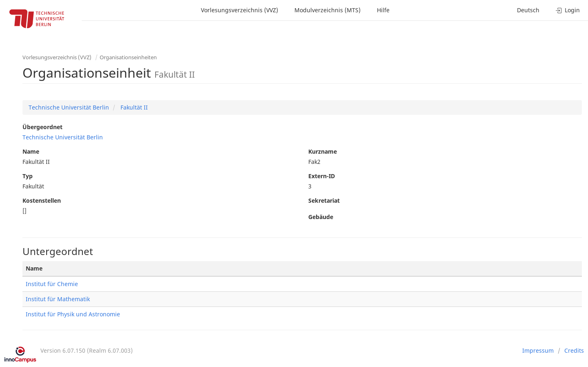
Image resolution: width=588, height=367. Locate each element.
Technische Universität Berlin (69, 107)
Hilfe (383, 10)
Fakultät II (133, 107)
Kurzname (323, 151)
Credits (574, 350)
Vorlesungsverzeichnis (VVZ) (239, 10)
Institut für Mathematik (58, 299)
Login (568, 10)
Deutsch (528, 10)
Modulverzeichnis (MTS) (327, 10)
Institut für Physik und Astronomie (73, 314)
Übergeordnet (42, 127)
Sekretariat (324, 200)
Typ (28, 176)
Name (31, 151)
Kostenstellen (42, 200)
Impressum (538, 350)
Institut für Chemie (52, 284)
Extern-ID (322, 176)
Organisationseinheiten (128, 57)
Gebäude (321, 217)
